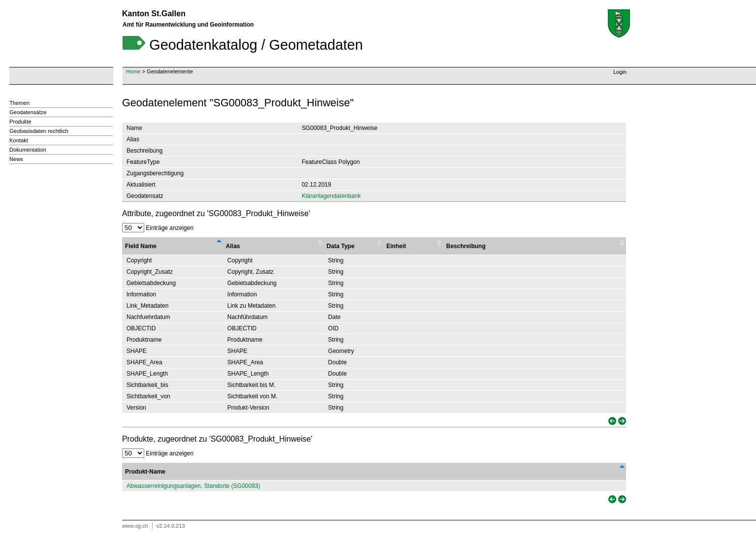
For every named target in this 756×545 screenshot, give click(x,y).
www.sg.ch (135, 526)
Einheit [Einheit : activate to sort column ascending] (396, 246)
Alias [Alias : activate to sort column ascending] (233, 246)
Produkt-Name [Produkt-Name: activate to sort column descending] (145, 472)
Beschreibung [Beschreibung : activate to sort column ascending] (466, 246)
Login (620, 72)
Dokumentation (28, 150)
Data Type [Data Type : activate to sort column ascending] (341, 246)
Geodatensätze (28, 112)
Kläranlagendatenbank (331, 196)
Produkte (20, 122)
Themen (19, 103)
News (16, 159)
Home (133, 71)
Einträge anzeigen (158, 228)
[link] (611, 421)
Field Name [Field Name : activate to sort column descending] (141, 246)
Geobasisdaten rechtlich (39, 131)
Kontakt (19, 140)
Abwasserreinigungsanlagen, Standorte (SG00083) (193, 486)
